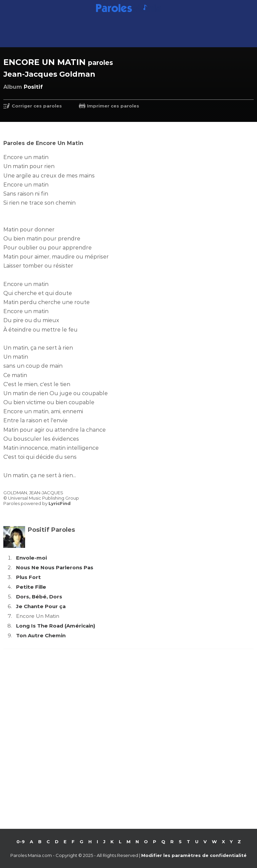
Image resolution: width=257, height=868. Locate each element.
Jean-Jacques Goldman (49, 74)
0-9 (21, 842)
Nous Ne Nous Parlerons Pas (55, 567)
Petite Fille (31, 587)
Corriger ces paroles (37, 106)
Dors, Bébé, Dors (39, 597)
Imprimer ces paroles (113, 106)
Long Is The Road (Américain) (56, 626)
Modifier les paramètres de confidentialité (194, 855)
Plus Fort (28, 577)
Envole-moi (31, 558)
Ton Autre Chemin (41, 635)
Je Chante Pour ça (41, 606)
